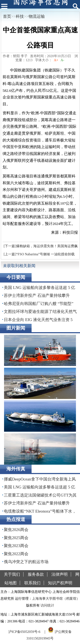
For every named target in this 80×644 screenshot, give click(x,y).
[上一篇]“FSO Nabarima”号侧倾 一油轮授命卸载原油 (39, 255)
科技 (20, 16)
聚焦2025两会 (16, 538)
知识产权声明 (60, 583)
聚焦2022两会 (16, 554)
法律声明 (60, 574)
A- (63, 60)
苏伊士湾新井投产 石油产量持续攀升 (37, 295)
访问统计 (47, 605)
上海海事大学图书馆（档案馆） (56, 599)
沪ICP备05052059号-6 (24, 631)
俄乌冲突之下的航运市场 (26, 562)
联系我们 (32, 583)
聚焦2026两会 (16, 530)
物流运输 (37, 16)
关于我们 (12, 574)
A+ (56, 60)
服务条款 (36, 574)
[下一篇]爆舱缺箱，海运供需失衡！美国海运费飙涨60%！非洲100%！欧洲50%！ (40, 247)
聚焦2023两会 (16, 546)
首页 (7, 16)
